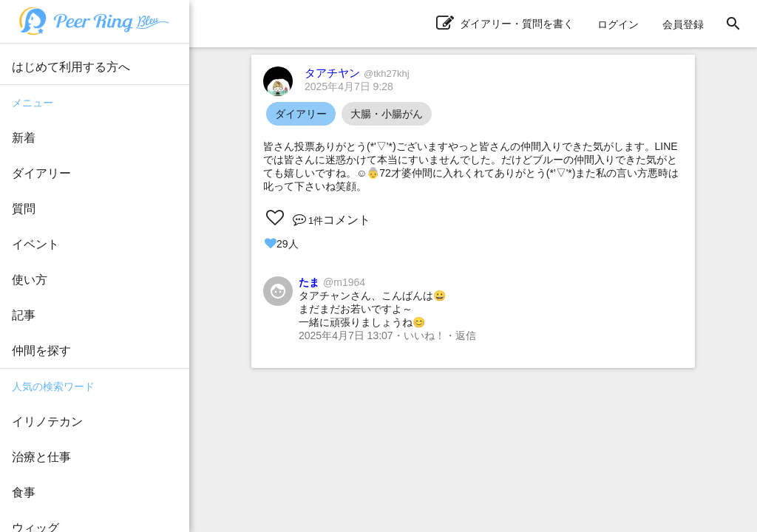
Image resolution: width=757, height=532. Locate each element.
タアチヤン (357, 73)
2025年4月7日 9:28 (349, 86)
